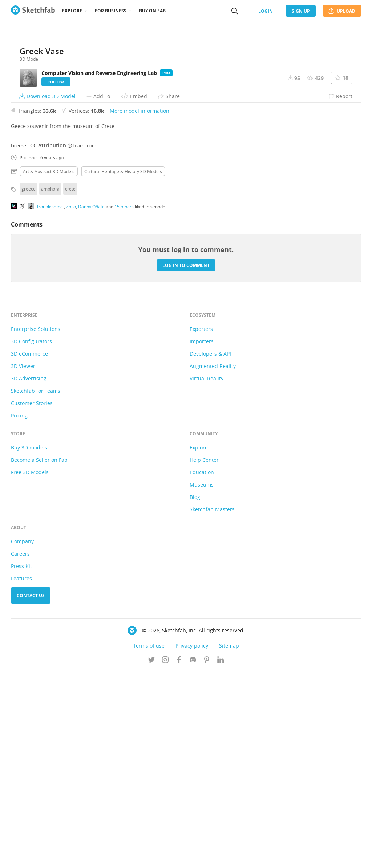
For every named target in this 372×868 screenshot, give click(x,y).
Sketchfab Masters (212, 706)
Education (202, 669)
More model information (139, 307)
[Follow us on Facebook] (179, 857)
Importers (202, 538)
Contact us (31, 792)
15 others (124, 403)
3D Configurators (31, 538)
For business (111, 11)
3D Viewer (23, 562)
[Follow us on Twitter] (151, 857)
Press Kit (21, 762)
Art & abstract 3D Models (49, 368)
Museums (202, 681)
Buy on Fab (152, 11)
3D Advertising (29, 575)
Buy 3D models (29, 644)
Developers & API (210, 550)
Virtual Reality (207, 575)
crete (70, 385)
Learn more (82, 341)
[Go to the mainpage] (33, 11)
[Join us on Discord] (193, 857)
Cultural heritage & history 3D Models (123, 368)
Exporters (201, 525)
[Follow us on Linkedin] (221, 857)
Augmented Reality (213, 562)
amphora (50, 385)
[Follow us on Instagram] (165, 857)
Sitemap (229, 842)
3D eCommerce (29, 550)
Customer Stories (32, 599)
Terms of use (149, 842)
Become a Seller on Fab (39, 656)
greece (29, 385)
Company (22, 738)
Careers (20, 750)
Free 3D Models (30, 669)
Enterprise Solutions (36, 525)
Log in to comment (186, 461)
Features (21, 775)
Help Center (204, 656)
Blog (195, 693)
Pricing (19, 612)
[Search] (235, 11)
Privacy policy (192, 842)
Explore (72, 11)
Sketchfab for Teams (36, 587)
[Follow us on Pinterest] (207, 857)
